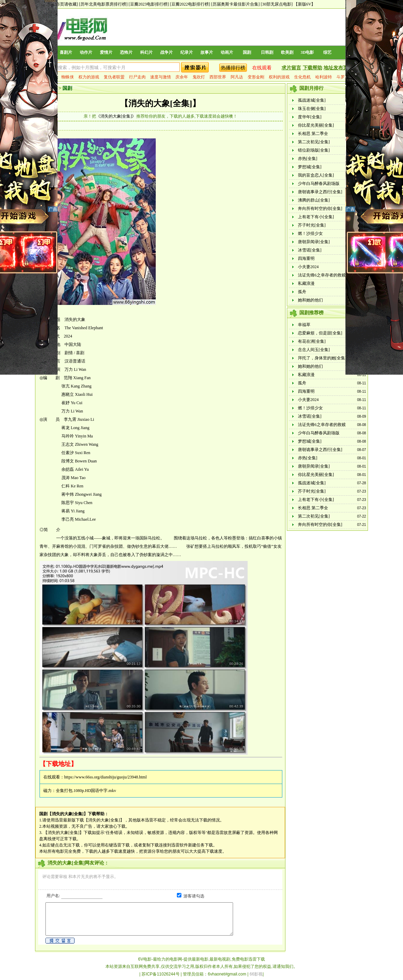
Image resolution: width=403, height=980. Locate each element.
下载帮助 (312, 68)
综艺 (327, 52)
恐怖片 (126, 52)
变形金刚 (256, 77)
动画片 (227, 52)
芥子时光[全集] (312, 225)
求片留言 (291, 68)
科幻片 (146, 52)
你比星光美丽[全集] (316, 125)
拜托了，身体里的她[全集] (322, 358)
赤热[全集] (308, 159)
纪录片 (187, 52)
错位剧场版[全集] (314, 150)
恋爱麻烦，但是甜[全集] (320, 333)
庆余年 (182, 77)
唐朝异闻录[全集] (314, 242)
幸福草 (304, 325)
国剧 (247, 52)
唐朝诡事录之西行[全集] (320, 192)
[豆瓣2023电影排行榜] (149, 4)
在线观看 (262, 68)
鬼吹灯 (199, 77)
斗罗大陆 (345, 77)
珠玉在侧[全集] (312, 109)
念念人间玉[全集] (314, 350)
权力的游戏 (89, 77)
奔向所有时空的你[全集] (320, 208)
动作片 (86, 52)
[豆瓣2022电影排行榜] (190, 4)
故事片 (207, 52)
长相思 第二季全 (313, 134)
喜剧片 (66, 52)
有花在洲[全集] (312, 341)
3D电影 (307, 52)
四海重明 (306, 258)
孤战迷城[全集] (312, 100)
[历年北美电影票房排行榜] (103, 4)
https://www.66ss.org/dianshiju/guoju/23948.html (105, 777)
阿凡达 (237, 77)
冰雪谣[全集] (310, 250)
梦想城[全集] (310, 167)
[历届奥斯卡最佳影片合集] (235, 4)
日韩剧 (267, 52)
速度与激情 (161, 77)
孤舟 (302, 292)
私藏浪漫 (306, 283)
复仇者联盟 (114, 77)
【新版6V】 (305, 4)
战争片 (166, 52)
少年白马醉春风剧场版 (319, 184)
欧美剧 (287, 52)
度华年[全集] (310, 117)
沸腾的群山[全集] (314, 200)
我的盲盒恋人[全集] (316, 175)
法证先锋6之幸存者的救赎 (322, 275)
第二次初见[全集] (314, 142)
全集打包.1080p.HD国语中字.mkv (86, 791)
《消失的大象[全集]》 (116, 116)
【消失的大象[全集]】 (160, 103)
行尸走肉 (137, 77)
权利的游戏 (279, 77)
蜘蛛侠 (68, 77)
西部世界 (218, 77)
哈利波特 (324, 77)
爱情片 (106, 52)
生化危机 (302, 77)
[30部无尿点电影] (277, 4)
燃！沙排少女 (310, 233)
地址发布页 (336, 68)
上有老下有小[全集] (316, 217)
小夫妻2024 (308, 267)
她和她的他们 (310, 300)
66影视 (256, 974)
